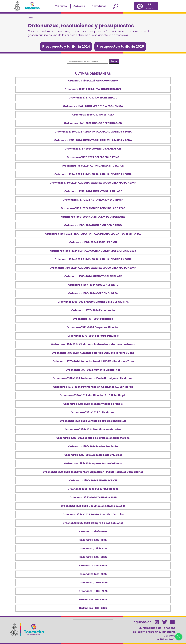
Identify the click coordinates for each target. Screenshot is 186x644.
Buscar (114, 61)
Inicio (30, 18)
